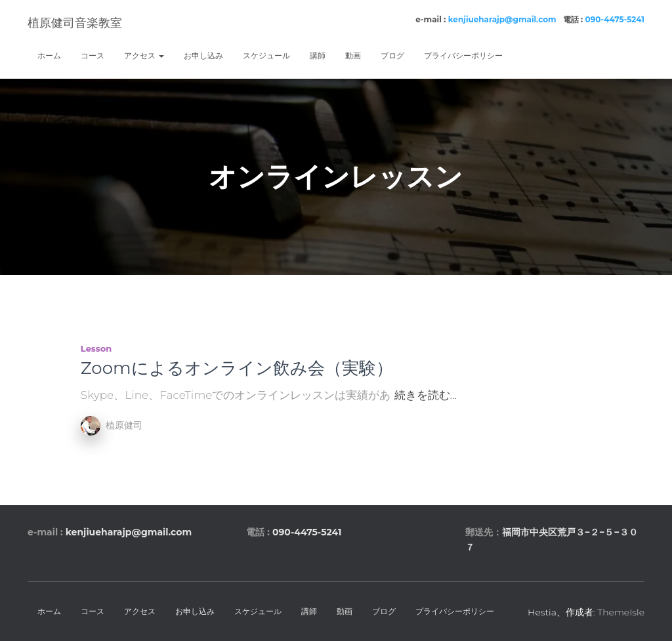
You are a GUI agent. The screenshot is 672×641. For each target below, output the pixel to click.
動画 (353, 55)
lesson (96, 348)
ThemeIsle (621, 612)
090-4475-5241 (615, 19)
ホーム (49, 55)
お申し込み (203, 55)
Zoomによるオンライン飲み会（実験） (237, 368)
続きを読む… (426, 395)
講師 (318, 55)
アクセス (144, 55)
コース (93, 55)
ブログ (392, 55)
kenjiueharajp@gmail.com (502, 19)
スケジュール (266, 55)
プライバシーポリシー (463, 55)
